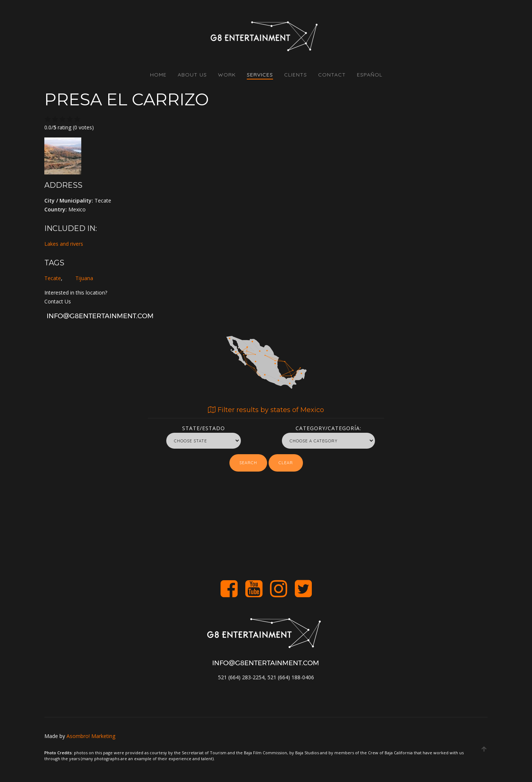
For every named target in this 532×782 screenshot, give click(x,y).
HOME (158, 75)
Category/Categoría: (328, 427)
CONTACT (332, 75)
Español (370, 75)
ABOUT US (192, 75)
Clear (286, 463)
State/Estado (204, 427)
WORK (227, 75)
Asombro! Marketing (91, 736)
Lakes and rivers (64, 244)
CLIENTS (296, 75)
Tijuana (84, 278)
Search (248, 463)
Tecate (53, 278)
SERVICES (260, 75)
